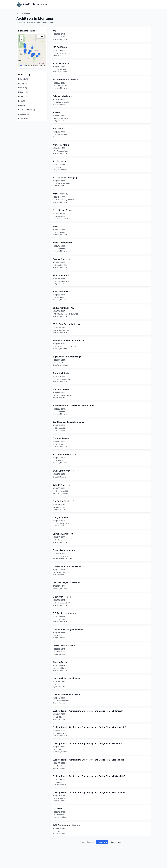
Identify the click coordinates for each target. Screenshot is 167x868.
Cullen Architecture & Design (67, 695)
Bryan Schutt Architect (64, 471)
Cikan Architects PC (62, 597)
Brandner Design (61, 438)
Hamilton (23, 119)
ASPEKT (56, 226)
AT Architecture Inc (62, 275)
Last (120, 842)
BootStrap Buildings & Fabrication (69, 422)
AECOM (56, 112)
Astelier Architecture (63, 259)
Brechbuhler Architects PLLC (66, 454)
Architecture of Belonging (65, 177)
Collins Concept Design (64, 646)
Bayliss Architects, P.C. (63, 308)
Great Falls (24, 114)
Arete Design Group (62, 210)
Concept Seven (60, 662)
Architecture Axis (61, 161)
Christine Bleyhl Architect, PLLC (68, 583)
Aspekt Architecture (62, 243)
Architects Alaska (61, 145)
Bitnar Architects (61, 373)
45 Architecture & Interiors (66, 80)
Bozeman (24, 97)
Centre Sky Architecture (64, 534)
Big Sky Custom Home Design (67, 357)
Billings (23, 92)
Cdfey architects (60, 517)
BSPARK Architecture (63, 485)
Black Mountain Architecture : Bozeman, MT (74, 406)
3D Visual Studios (61, 63)
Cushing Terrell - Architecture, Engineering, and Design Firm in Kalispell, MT (89, 776)
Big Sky (23, 83)
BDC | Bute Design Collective (67, 324)
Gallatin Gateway (27, 110)
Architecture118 (60, 194)
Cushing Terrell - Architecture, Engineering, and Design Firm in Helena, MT (88, 760)
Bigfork (23, 88)
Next (112, 842)
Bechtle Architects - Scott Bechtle (69, 340)
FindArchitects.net (35, 4)
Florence (23, 105)
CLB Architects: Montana (65, 613)
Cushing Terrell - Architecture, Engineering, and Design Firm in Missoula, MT (89, 792)
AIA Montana (59, 129)
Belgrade (23, 79)
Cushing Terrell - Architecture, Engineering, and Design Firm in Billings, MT (89, 711)
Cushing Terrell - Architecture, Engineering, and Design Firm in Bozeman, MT (90, 727)
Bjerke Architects (61, 389)
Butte (22, 101)
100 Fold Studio (60, 47)
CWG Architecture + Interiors (67, 825)
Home (19, 13)
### (55, 31)
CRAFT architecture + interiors (67, 678)
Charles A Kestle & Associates (67, 566)
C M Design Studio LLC (63, 501)
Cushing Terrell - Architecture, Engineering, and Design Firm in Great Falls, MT (90, 743)
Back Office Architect (63, 291)
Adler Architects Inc (62, 96)
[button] (25, 46)
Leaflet (23, 66)
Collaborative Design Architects (68, 629)
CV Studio (57, 809)
